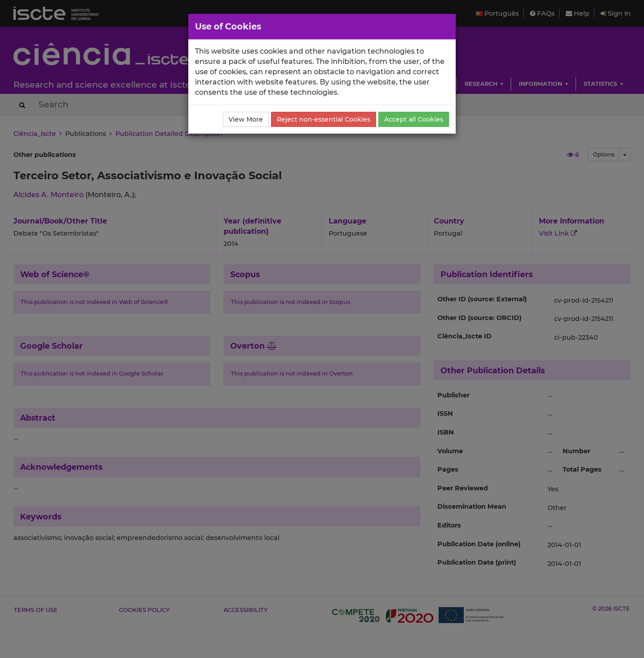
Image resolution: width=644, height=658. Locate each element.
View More (246, 119)
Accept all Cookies (414, 119)
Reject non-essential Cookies (324, 119)
